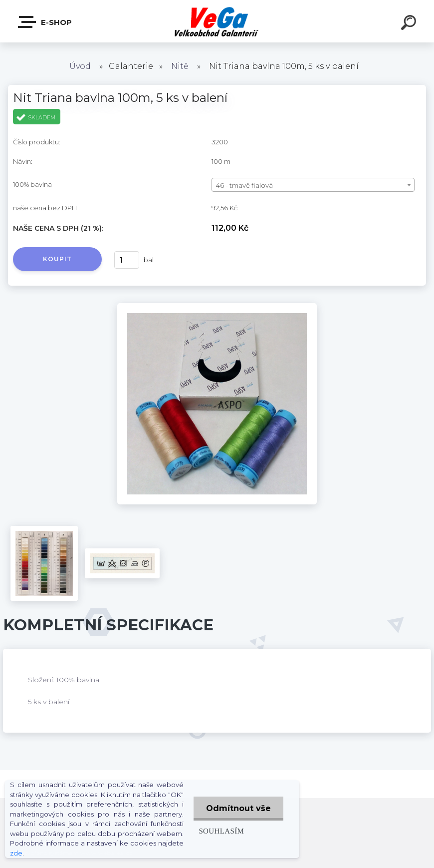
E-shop (45, 22)
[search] (410, 24)
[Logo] (217, 21)
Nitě (180, 66)
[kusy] (127, 260)
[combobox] (313, 185)
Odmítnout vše (238, 808)
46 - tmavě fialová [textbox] (244, 185)
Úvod (80, 66)
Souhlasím (221, 831)
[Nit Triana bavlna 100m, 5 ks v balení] (217, 307)
